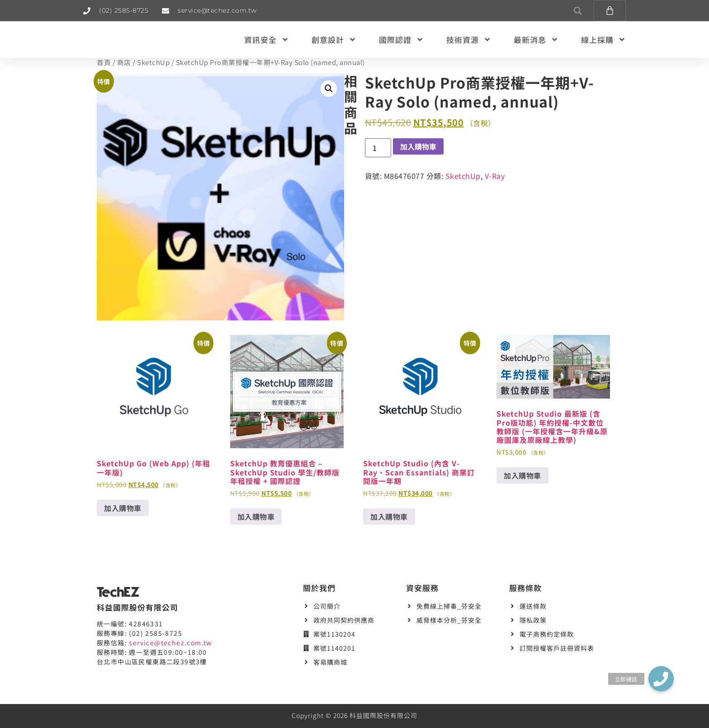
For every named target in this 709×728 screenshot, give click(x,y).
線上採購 (603, 40)
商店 (124, 62)
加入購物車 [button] (123, 508)
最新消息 (536, 40)
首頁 (104, 62)
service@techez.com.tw (170, 643)
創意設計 (334, 40)
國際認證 (401, 40)
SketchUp (153, 62)
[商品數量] (378, 148)
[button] (578, 11)
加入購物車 (418, 146)
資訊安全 (267, 40)
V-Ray (495, 176)
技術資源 (469, 40)
